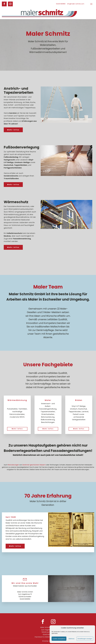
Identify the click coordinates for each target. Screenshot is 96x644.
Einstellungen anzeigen (85, 639)
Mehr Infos (13, 130)
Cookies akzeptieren (59, 639)
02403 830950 (61, 4)
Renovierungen (13, 465)
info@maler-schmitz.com (76, 4)
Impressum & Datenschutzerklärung (48, 637)
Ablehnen (71, 639)
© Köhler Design (48, 641)
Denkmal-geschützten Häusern (34, 465)
